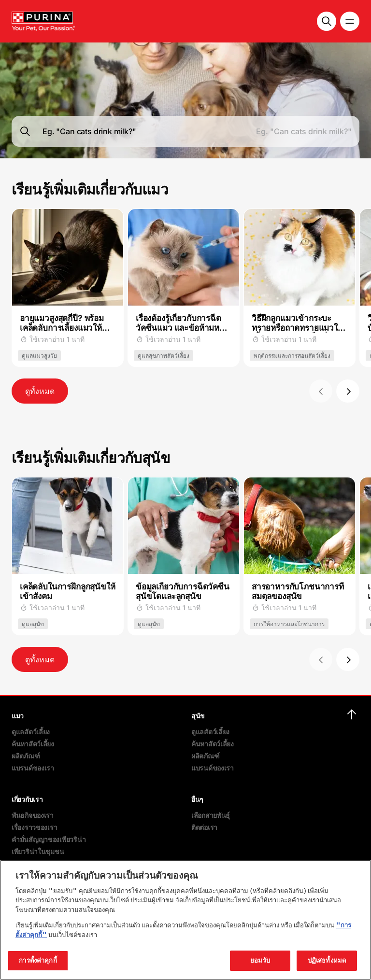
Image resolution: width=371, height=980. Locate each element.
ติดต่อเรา (204, 827)
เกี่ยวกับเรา (27, 799)
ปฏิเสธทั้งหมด (327, 960)
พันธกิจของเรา (33, 815)
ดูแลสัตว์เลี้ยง (31, 732)
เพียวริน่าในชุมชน (38, 851)
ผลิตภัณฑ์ (26, 756)
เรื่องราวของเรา (34, 827)
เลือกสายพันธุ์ (211, 815)
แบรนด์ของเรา (33, 768)
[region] (185, 920)
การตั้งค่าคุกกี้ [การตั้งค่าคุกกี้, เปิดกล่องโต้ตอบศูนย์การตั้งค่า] (38, 960)
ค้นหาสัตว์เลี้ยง (33, 744)
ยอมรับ (260, 960)
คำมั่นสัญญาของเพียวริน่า (49, 839)
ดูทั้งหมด (40, 391)
